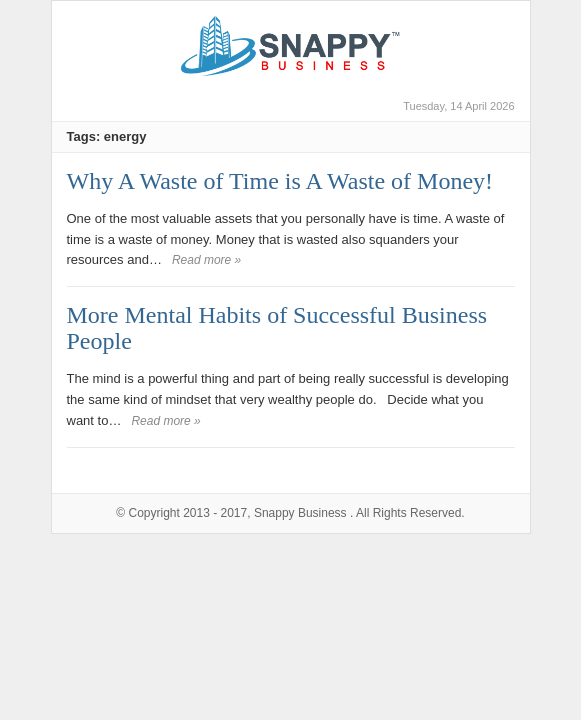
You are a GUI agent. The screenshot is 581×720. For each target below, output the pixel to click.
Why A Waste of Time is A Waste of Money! (280, 181)
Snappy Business (300, 513)
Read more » (206, 260)
